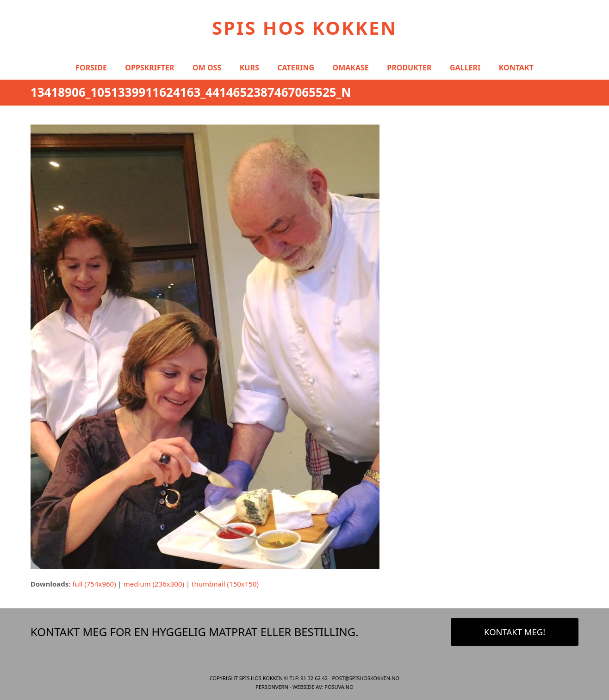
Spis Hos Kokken (304, 28)
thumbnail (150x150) (225, 584)
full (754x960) (94, 584)
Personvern (272, 687)
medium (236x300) (154, 584)
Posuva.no (339, 687)
